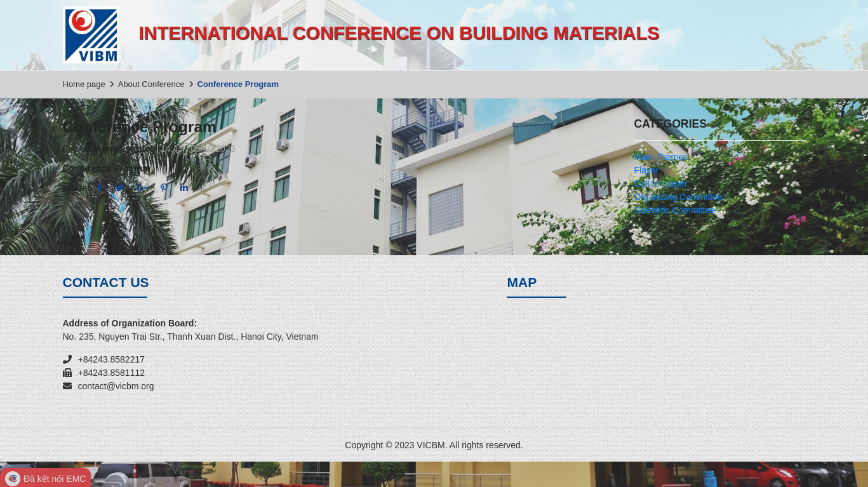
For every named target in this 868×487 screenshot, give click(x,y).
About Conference (151, 84)
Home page (84, 84)
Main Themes (661, 157)
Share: (77, 188)
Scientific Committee (675, 210)
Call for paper (661, 183)
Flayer (647, 170)
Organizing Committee (678, 197)
